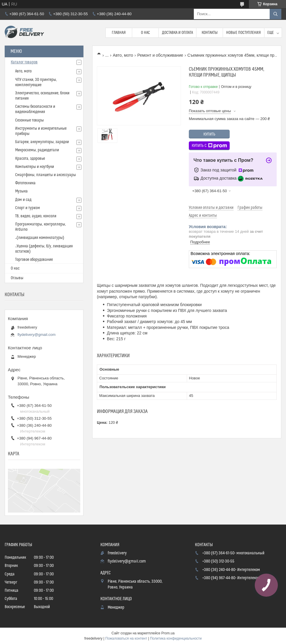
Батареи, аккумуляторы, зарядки (42, 142)
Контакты (210, 33)
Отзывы (17, 278)
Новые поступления (244, 33)
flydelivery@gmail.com (36, 335)
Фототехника (25, 183)
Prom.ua (168, 633)
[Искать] (275, 14)
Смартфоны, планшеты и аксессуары (46, 175)
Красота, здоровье (30, 159)
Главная (119, 33)
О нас (145, 33)
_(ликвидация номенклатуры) (40, 238)
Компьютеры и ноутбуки (35, 167)
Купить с (209, 146)
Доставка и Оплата (177, 33)
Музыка (21, 191)
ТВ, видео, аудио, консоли (36, 216)
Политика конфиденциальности (176, 638)
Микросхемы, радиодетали (37, 150)
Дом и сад (23, 200)
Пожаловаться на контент (126, 638)
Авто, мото (123, 55)
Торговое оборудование (34, 260)
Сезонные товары (29, 120)
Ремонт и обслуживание (160, 55)
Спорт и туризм (28, 208)
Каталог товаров (24, 62)
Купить (209, 134)
